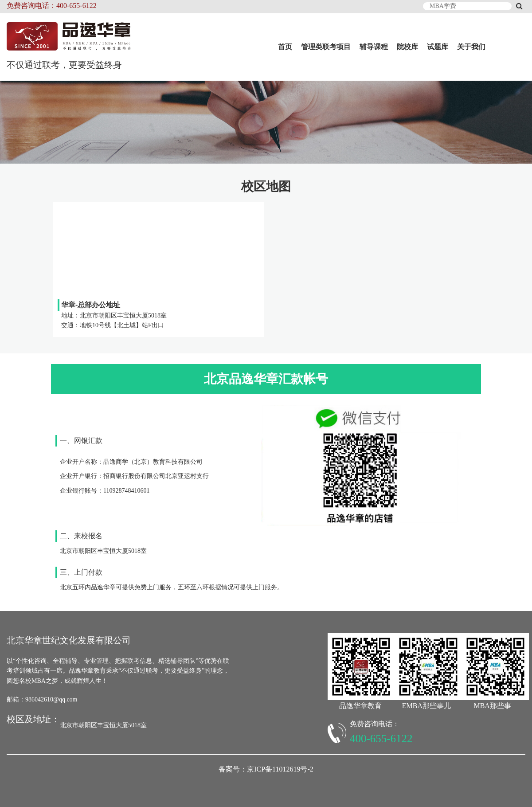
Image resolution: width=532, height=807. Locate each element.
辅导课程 (374, 47)
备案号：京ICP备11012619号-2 (266, 769)
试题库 (438, 47)
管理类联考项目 (326, 47)
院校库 (407, 47)
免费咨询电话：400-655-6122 (52, 6)
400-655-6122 (381, 738)
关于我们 (471, 47)
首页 (285, 47)
